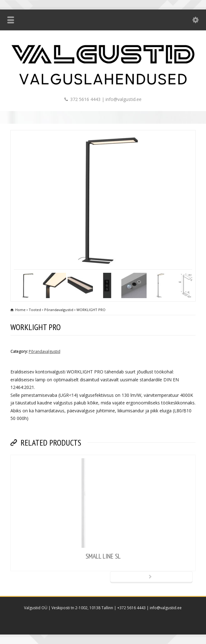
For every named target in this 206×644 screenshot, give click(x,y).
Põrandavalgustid (45, 351)
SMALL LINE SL (103, 556)
